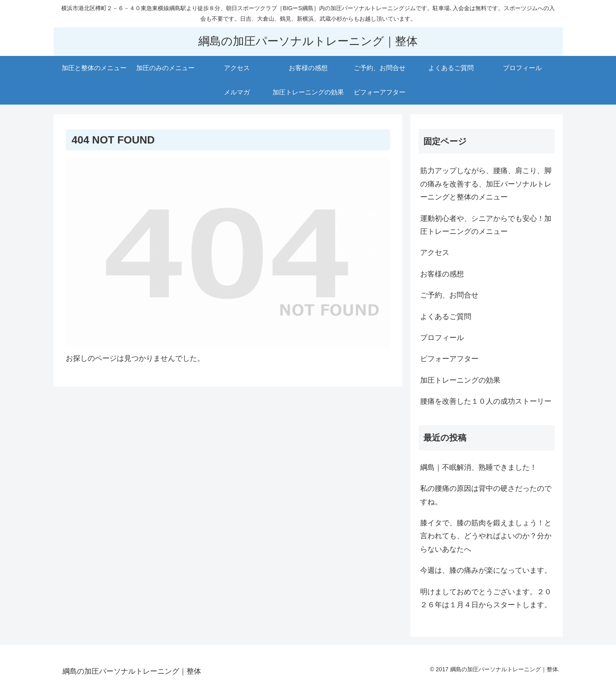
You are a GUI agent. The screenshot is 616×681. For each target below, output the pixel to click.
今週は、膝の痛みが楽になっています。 (486, 570)
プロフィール (442, 338)
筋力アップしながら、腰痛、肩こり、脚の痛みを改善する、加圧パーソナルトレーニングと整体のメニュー (486, 184)
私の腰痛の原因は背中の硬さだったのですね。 (486, 495)
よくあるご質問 (446, 317)
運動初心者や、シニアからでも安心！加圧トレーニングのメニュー (486, 225)
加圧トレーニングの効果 (460, 380)
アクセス (435, 253)
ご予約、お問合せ (449, 295)
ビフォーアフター (449, 359)
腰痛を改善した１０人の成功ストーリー (486, 401)
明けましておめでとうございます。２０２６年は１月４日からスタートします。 (486, 598)
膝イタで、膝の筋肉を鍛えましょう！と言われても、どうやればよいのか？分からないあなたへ (486, 536)
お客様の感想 (442, 274)
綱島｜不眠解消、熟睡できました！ (479, 467)
